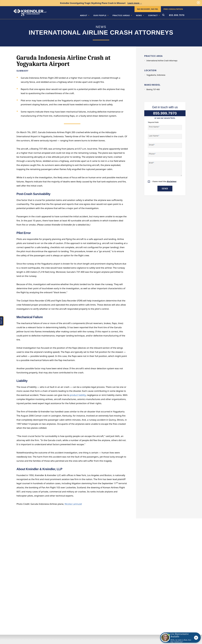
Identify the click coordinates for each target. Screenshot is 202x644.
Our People (101, 15)
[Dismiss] (198, 3)
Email (152, 145)
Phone (152, 154)
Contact (154, 15)
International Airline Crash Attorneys (162, 61)
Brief (152, 163)
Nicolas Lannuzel (73, 504)
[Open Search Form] (163, 15)
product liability (78, 395)
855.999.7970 (177, 15)
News (140, 15)
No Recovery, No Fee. (148, 9)
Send (165, 189)
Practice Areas (122, 15)
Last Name (154, 136)
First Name (154, 127)
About (85, 15)
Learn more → (135, 3)
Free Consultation (173, 9)
